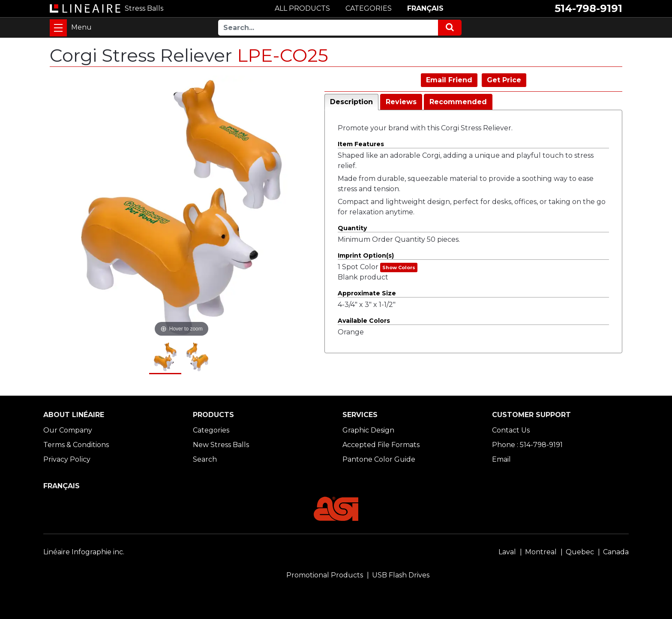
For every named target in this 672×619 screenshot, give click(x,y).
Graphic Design (368, 430)
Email (501, 459)
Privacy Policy (67, 459)
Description (351, 102)
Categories (211, 430)
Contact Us (511, 430)
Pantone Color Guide (379, 459)
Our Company (68, 430)
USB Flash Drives (401, 575)
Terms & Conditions (76, 445)
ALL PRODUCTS (302, 8)
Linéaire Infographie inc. (84, 552)
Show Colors (399, 267)
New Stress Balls (221, 445)
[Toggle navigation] (58, 28)
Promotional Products (325, 575)
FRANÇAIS (425, 8)
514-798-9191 (588, 8)
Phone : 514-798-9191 (527, 445)
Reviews (401, 102)
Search (205, 459)
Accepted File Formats (381, 445)
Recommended (458, 102)
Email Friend (449, 80)
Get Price (504, 80)
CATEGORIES (369, 8)
